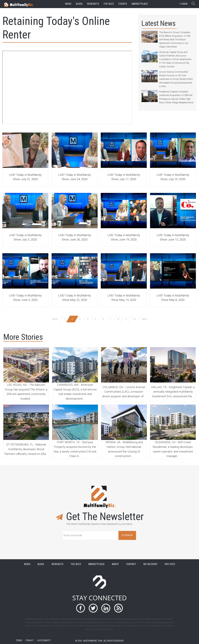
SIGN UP (127, 535)
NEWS (27, 564)
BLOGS (41, 564)
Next (144, 319)
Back (55, 319)
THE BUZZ (76, 564)
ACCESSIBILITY (44, 641)
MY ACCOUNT (150, 564)
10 (134, 319)
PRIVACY (30, 641)
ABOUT (115, 564)
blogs (79, 4)
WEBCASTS (57, 564)
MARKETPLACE (96, 564)
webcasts (93, 4)
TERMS (19, 641)
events (123, 4)
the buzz (109, 4)
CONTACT (131, 564)
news (68, 4)
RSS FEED (170, 564)
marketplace (140, 4)
